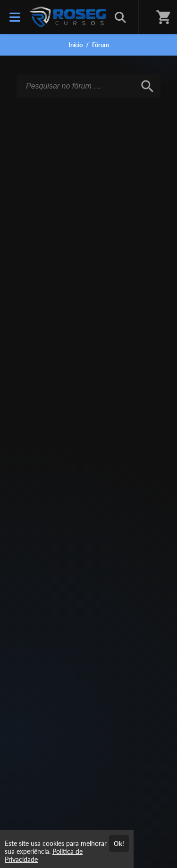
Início (76, 45)
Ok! (119, 844)
